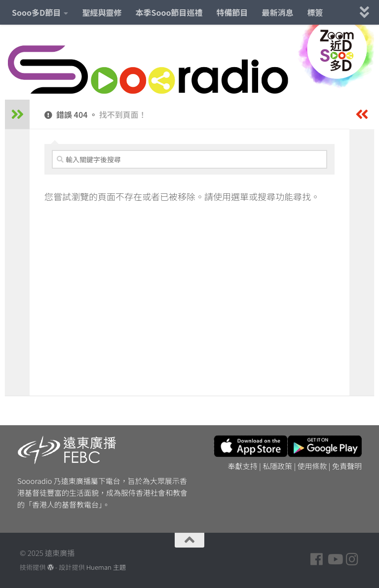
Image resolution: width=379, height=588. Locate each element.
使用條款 (312, 466)
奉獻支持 (243, 466)
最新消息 (278, 12)
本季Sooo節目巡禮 (169, 12)
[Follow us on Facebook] (317, 559)
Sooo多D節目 (36, 12)
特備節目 (232, 12)
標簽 (315, 12)
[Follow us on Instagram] (352, 559)
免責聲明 (347, 466)
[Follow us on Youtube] (335, 559)
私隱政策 (277, 466)
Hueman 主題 (106, 567)
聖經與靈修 (102, 12)
